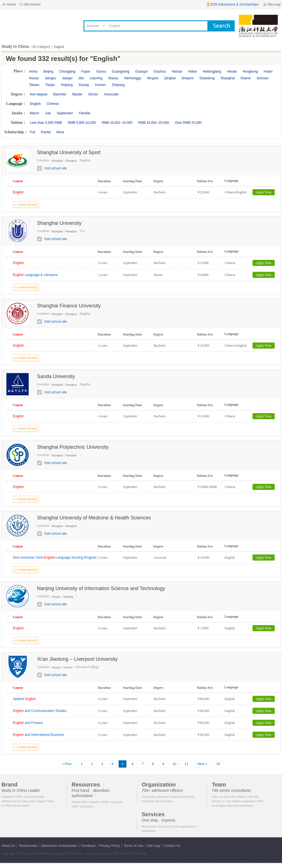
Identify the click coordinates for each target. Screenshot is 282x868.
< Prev (67, 764)
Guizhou (160, 71)
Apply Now (264, 192)
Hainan (177, 71)
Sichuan (263, 78)
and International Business (38, 735)
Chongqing (67, 71)
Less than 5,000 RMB (46, 123)
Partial (46, 132)
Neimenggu (133, 78)
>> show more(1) (26, 204)
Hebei (193, 71)
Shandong (207, 78)
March (34, 113)
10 (174, 764)
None (60, 132)
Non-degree (39, 94)
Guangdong (121, 71)
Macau (113, 78)
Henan (232, 71)
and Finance (28, 723)
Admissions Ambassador (59, 846)
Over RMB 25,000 (188, 123)
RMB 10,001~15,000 (117, 123)
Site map (274, 4)
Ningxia (153, 78)
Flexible (84, 113)
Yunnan (100, 85)
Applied (24, 699)
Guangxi (142, 71)
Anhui (33, 71)
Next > (202, 764)
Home (11, 4)
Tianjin (50, 85)
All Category (41, 47)
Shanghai (228, 78)
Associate (111, 94)
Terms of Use (133, 846)
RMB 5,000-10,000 (82, 123)
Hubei (268, 71)
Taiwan (34, 85)
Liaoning (96, 78)
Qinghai (170, 78)
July (48, 113)
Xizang (84, 85)
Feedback (88, 846)
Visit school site (55, 168)
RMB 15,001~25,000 (154, 123)
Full (32, 132)
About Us (8, 846)
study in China (67, 854)
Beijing (48, 71)
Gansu (101, 71)
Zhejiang (118, 85)
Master (78, 94)
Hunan (34, 78)
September (65, 113)
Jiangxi (67, 78)
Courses (93, 26)
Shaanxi (187, 78)
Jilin (81, 78)
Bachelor (60, 94)
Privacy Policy (110, 846)
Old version (32, 4)
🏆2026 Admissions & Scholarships (232, 4)
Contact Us (172, 846)
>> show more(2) (26, 287)
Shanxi (246, 78)
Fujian (86, 71)
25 (218, 764)
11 (186, 764)
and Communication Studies (40, 711)
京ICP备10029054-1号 (130, 854)
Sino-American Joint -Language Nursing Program (55, 558)
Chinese (53, 104)
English (35, 104)
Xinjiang (67, 85)
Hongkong (250, 71)
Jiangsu (50, 78)
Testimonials (28, 846)
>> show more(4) (26, 747)
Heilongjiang (212, 71)
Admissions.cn (45, 854)
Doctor (93, 94)
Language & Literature (35, 275)
